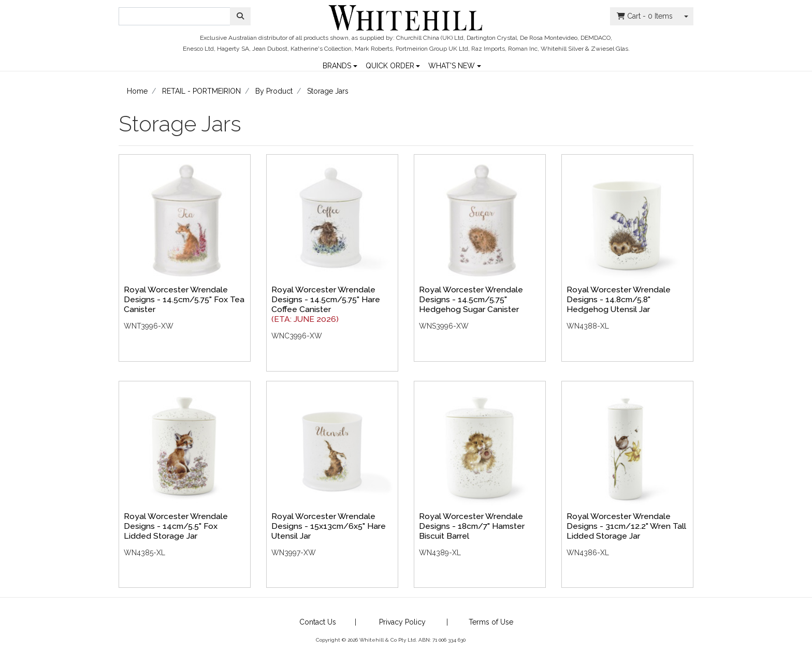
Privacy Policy (402, 622)
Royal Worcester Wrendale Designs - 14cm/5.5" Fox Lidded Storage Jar (176, 526)
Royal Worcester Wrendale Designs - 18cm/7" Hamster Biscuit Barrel (472, 526)
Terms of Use (491, 622)
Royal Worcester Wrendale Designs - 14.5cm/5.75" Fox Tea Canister (184, 299)
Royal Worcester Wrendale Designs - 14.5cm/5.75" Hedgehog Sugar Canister (471, 299)
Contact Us (318, 622)
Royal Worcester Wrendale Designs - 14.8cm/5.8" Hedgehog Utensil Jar (619, 299)
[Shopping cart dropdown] (686, 16)
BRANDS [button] (337, 65)
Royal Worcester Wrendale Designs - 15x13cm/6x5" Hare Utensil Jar (329, 526)
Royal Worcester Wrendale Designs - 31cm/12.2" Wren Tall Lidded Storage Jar (626, 526)
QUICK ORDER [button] (390, 65)
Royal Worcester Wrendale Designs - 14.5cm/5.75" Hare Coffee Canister (326, 299)
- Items (645, 16)
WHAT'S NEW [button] (452, 65)
